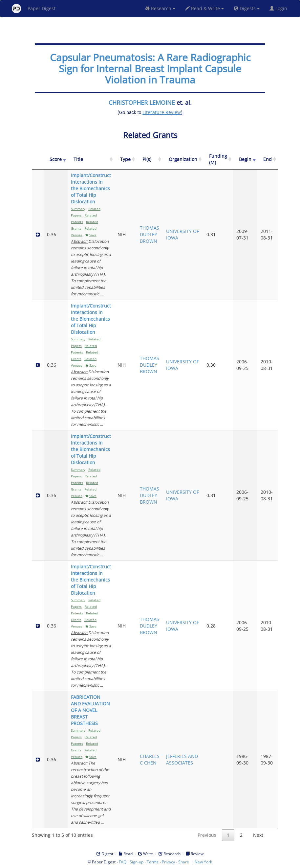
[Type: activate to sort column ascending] (125, 160)
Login (280, 8)
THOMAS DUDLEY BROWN (150, 234)
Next (258, 835)
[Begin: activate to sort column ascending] (245, 160)
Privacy (168, 862)
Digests (247, 8)
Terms (153, 862)
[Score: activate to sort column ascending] (56, 160)
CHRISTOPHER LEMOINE (142, 103)
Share (184, 862)
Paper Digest (34, 9)
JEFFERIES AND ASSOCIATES (182, 759)
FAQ (123, 862)
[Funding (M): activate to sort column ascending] (218, 160)
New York (203, 862)
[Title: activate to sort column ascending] (91, 160)
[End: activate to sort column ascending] (268, 160)
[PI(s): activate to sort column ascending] (150, 160)
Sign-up (137, 862)
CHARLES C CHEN (150, 759)
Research (160, 8)
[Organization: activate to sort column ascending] (183, 160)
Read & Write (204, 8)
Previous (207, 835)
